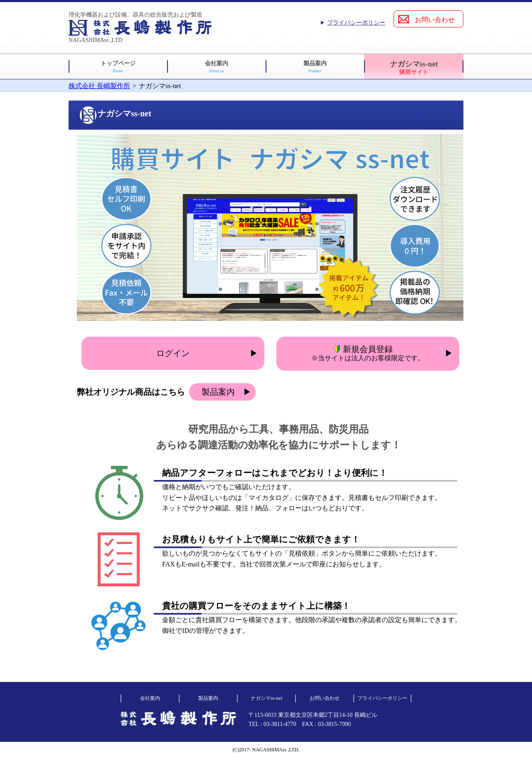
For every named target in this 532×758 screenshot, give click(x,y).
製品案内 (315, 67)
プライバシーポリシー (356, 23)
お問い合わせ (435, 20)
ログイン (173, 353)
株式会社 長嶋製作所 (99, 86)
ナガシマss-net (414, 68)
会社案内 (217, 67)
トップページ (118, 67)
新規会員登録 (368, 353)
